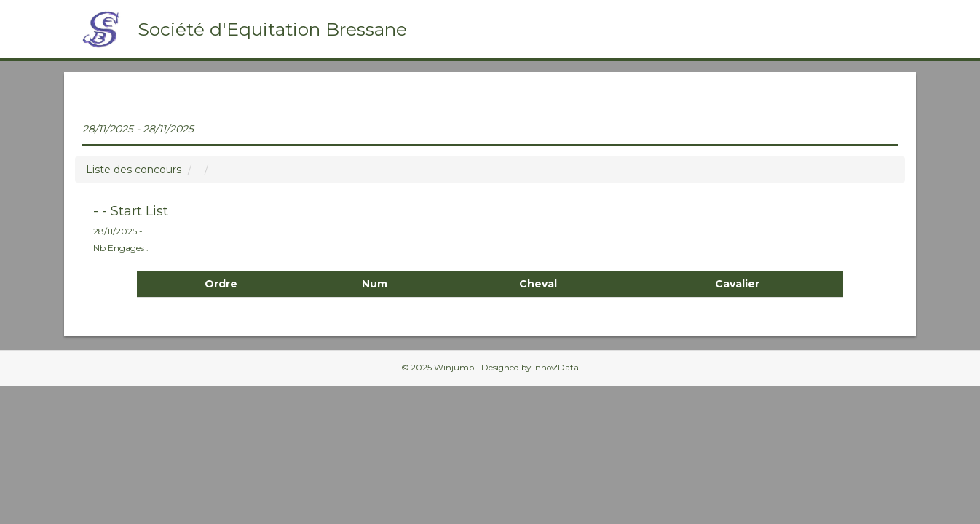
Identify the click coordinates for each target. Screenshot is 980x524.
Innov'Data (556, 368)
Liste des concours (134, 170)
